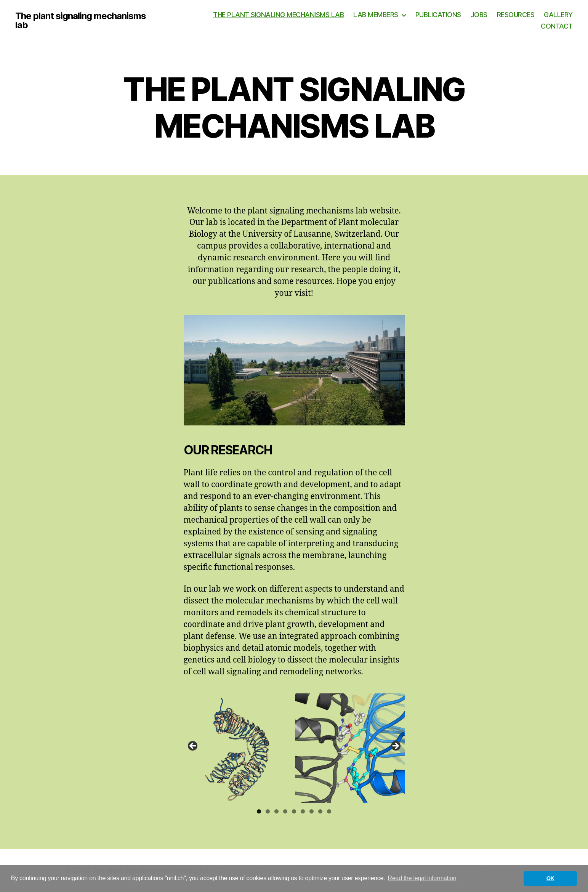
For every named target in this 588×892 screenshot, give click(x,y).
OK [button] (550, 878)
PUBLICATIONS (438, 15)
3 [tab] (276, 811)
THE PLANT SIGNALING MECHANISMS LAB (278, 15)
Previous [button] (193, 746)
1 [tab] (259, 811)
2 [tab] (268, 811)
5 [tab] (294, 811)
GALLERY (558, 15)
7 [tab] (312, 811)
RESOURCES (516, 15)
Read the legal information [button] (422, 878)
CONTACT (557, 26)
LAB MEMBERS (376, 15)
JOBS (479, 15)
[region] (294, 748)
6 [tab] (303, 811)
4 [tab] (285, 811)
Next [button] (395, 746)
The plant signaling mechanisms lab (81, 21)
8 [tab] (320, 811)
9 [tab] (329, 811)
